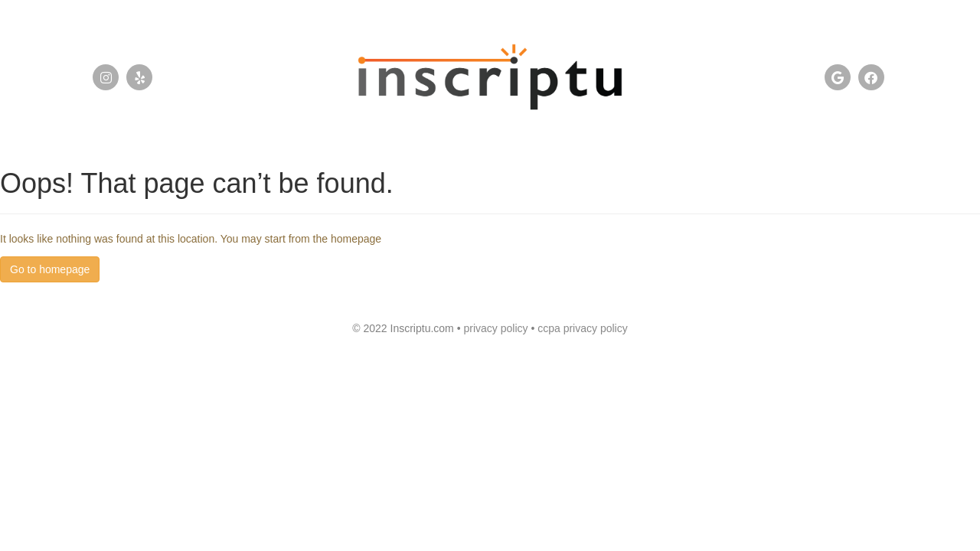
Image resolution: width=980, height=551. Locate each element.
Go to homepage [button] (50, 269)
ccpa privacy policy (583, 328)
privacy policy (497, 328)
